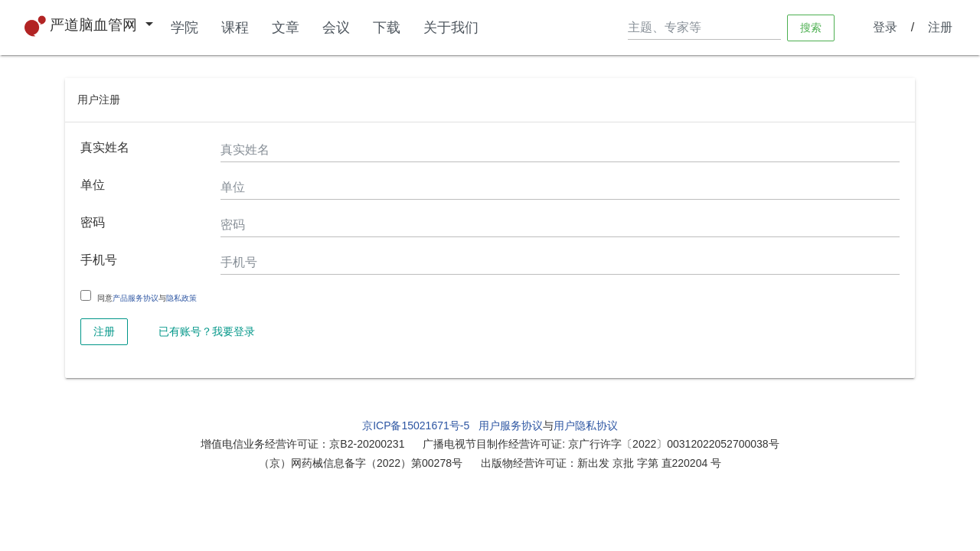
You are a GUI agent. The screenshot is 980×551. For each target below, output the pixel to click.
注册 (940, 27)
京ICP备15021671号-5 (416, 425)
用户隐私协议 (586, 425)
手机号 (99, 260)
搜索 (811, 27)
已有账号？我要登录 (207, 331)
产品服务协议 (136, 298)
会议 (336, 28)
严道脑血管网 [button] (83, 26)
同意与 (147, 298)
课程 (235, 28)
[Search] (704, 28)
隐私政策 (181, 298)
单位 (93, 185)
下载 (387, 28)
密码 (93, 222)
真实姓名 (105, 147)
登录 (885, 27)
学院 (185, 28)
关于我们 (451, 28)
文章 (286, 28)
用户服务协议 (511, 425)
